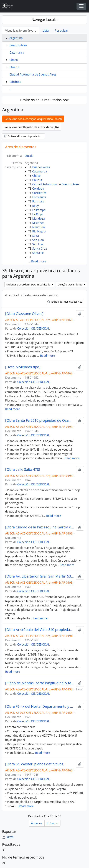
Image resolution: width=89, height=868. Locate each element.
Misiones (38, 223)
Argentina (16, 38)
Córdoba (15, 82)
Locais (29, 156)
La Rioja (37, 214)
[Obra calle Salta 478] (23, 470)
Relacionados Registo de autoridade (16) (32, 127)
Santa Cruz (40, 249)
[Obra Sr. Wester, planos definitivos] (35, 764)
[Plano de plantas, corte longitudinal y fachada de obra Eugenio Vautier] (40, 683)
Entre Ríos (39, 197)
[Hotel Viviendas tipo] (23, 367)
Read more (39, 261)
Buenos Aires (18, 45)
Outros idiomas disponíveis (22, 136)
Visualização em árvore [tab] (21, 31)
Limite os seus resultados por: (44, 100)
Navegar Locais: (44, 20)
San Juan (38, 240)
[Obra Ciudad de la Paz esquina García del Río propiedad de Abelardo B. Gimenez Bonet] (40, 527)
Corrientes (39, 193)
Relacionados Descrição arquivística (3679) (33, 119)
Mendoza (39, 219)
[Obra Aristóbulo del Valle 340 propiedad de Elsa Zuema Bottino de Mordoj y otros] (40, 630)
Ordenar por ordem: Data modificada (29, 284)
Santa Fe (38, 253)
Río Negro (39, 231)
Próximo (52, 823)
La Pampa (39, 210)
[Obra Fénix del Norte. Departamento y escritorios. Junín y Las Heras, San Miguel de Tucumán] (40, 706)
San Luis (38, 244)
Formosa (38, 201)
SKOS (8, 837)
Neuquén (39, 227)
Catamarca (17, 52)
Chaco (14, 60)
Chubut (14, 67)
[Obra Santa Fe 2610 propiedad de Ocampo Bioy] (40, 420)
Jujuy (35, 206)
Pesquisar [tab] (61, 31)
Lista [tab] (46, 31)
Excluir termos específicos (65, 302)
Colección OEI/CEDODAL (33, 328)
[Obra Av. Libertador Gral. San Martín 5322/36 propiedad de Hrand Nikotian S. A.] (40, 576)
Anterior (37, 823)
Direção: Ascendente (70, 284)
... (11, 89)
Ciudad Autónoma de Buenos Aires (33, 74)
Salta (36, 236)
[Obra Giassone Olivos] (24, 314)
